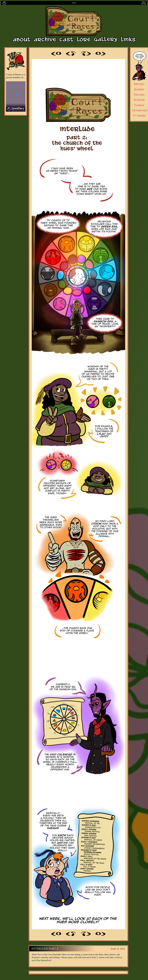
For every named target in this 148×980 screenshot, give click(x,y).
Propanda (80, 977)
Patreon (139, 100)
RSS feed (139, 84)
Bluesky (139, 89)
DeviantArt (140, 110)
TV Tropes (139, 116)
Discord (139, 95)
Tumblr (139, 105)
